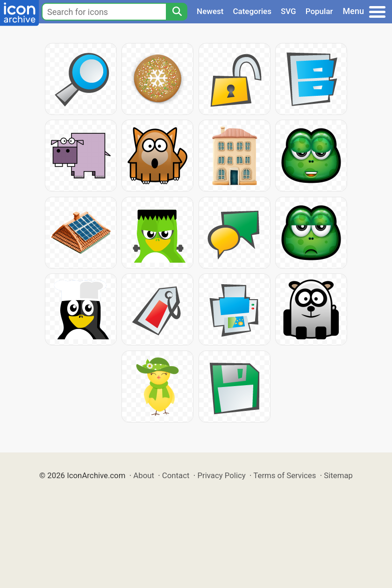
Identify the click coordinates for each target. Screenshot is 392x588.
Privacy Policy (221, 475)
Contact (176, 475)
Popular (319, 11)
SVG (289, 11)
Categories (252, 11)
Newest (210, 11)
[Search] (177, 12)
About (144, 475)
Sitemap (338, 475)
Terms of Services (285, 475)
